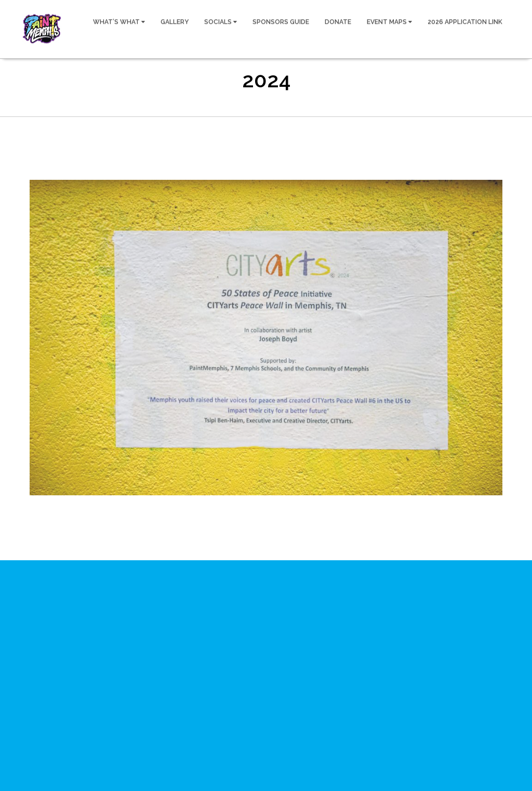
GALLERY (175, 21)
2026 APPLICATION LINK (465, 21)
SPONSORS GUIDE (281, 21)
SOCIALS (221, 21)
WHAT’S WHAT (119, 21)
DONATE (338, 21)
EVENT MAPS (389, 21)
